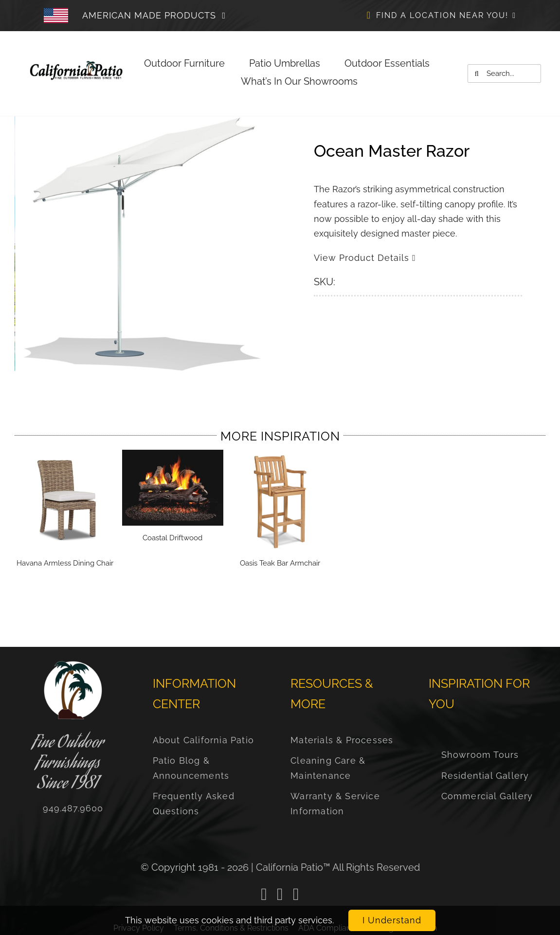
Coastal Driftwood (172, 538)
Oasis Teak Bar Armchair (280, 563)
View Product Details (365, 258)
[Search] (477, 73)
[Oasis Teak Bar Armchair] (280, 455)
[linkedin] (280, 894)
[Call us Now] (73, 808)
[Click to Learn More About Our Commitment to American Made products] (160, 16)
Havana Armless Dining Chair (65, 563)
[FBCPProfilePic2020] (73, 665)
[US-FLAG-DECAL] (76, 64)
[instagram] (296, 894)
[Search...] (504, 73)
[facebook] (264, 894)
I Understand (392, 920)
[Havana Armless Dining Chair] (65, 455)
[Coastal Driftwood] (173, 455)
